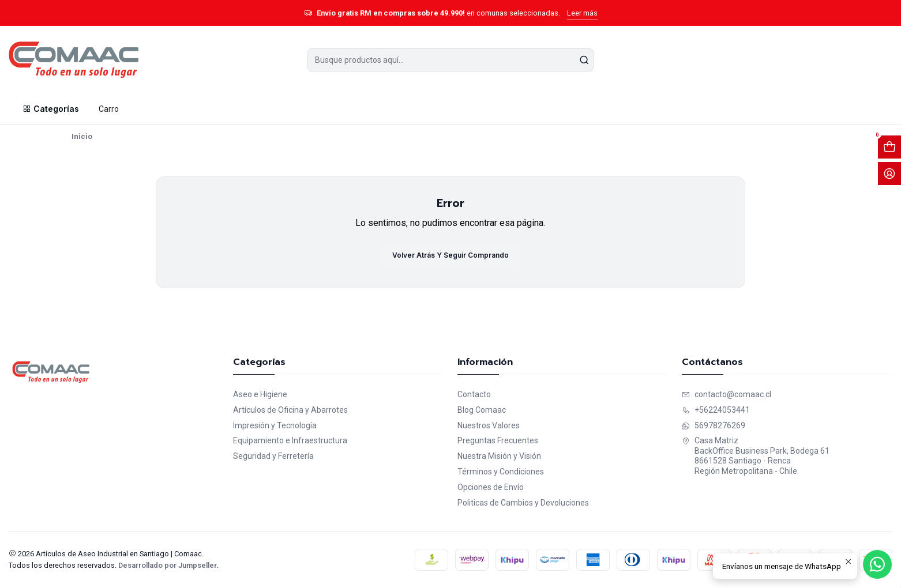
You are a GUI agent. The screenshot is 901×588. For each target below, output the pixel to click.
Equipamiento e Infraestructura (290, 440)
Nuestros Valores (489, 425)
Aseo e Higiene (260, 394)
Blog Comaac (482, 410)
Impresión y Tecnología (275, 425)
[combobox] (451, 60)
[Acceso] (889, 174)
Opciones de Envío (491, 487)
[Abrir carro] (889, 147)
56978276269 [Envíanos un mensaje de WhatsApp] (714, 425)
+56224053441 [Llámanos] (716, 410)
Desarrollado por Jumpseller (168, 565)
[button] (50, 109)
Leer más (582, 13)
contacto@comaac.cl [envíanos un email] (727, 394)
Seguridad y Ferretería (273, 456)
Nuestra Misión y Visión (499, 456)
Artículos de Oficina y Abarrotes (290, 410)
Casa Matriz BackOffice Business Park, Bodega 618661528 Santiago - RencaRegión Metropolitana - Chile (756, 456)
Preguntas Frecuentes (498, 440)
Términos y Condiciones (501, 472)
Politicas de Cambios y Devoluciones (523, 503)
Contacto (474, 394)
